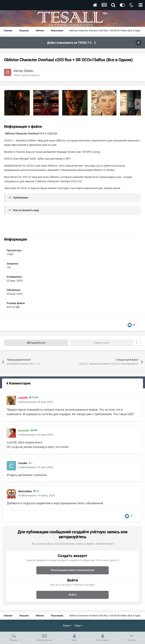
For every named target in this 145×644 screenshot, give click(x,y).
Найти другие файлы (27, 75)
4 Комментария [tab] (18, 383)
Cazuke (23, 463)
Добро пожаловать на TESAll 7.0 (69, 43)
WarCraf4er (25, 491)
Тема (78, 626)
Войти (73, 595)
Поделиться (36, 343)
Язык (67, 626)
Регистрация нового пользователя (72, 570)
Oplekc (29, 71)
